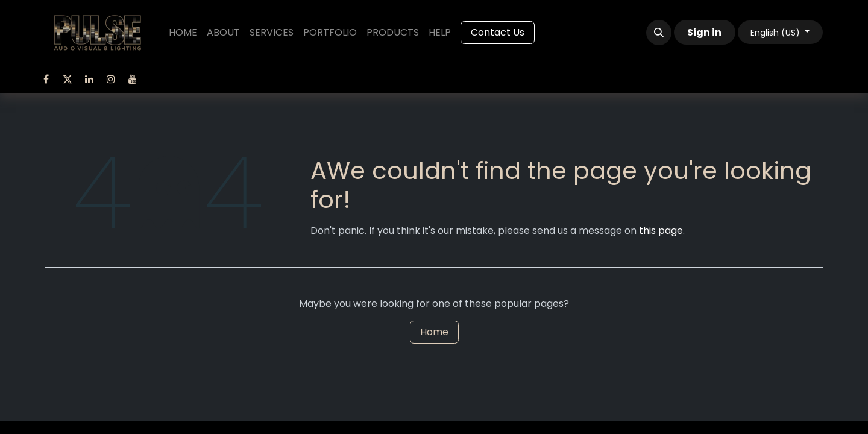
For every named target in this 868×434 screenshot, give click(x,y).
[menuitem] (183, 33)
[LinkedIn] (89, 79)
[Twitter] (68, 79)
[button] (659, 33)
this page (661, 231)
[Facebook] (46, 79)
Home (434, 332)
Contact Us (498, 32)
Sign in (704, 32)
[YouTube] (133, 79)
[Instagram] (111, 79)
